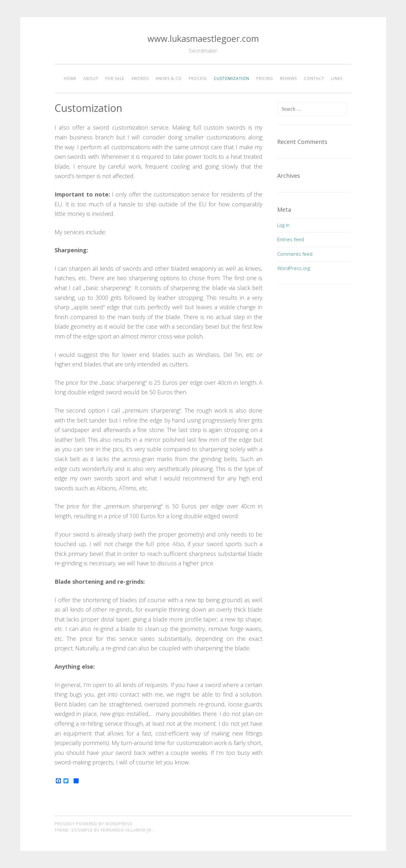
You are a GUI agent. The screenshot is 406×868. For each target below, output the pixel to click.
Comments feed (295, 254)
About (91, 78)
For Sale (115, 78)
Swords (140, 78)
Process (198, 78)
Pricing (265, 78)
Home (70, 78)
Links (337, 78)
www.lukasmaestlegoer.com (203, 39)
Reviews (288, 78)
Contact (314, 78)
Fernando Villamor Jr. (127, 830)
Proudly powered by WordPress (94, 824)
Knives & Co (169, 78)
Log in (283, 225)
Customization (232, 78)
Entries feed (291, 239)
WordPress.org (294, 268)
